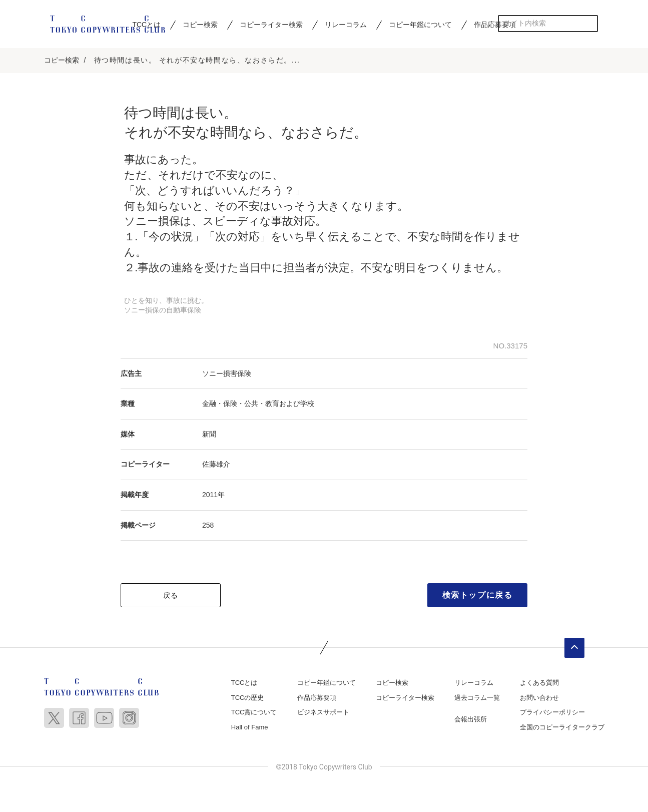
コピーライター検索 (271, 25)
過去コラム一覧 (477, 698)
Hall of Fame (250, 727)
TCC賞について (254, 712)
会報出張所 (471, 719)
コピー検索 (200, 25)
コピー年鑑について (420, 25)
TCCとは (244, 683)
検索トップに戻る (478, 595)
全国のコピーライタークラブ (562, 727)
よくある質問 (539, 683)
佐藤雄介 (216, 464)
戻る (171, 595)
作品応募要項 (495, 25)
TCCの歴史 (248, 698)
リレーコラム (346, 25)
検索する (590, 23)
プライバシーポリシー (552, 712)
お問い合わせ (539, 698)
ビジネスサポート (323, 712)
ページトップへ (574, 648)
